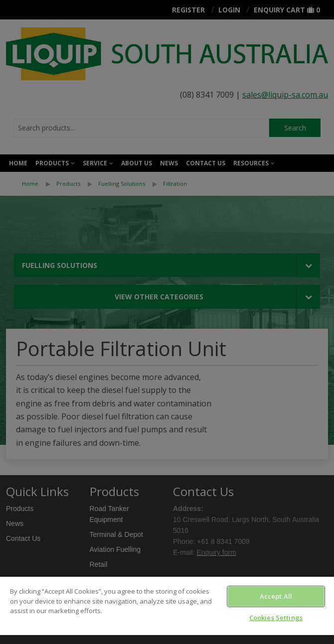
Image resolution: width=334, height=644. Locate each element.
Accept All (276, 596)
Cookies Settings (276, 618)
